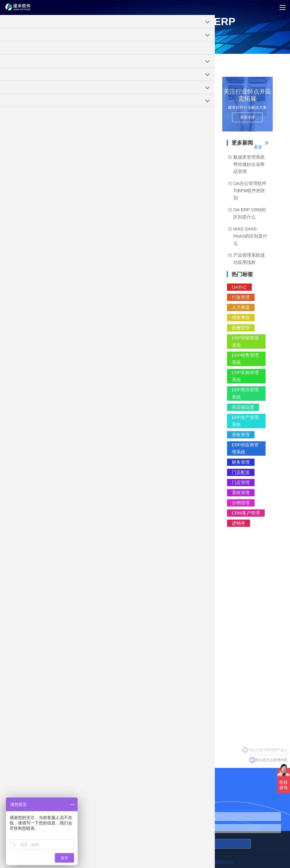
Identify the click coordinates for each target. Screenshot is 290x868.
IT (198, 223)
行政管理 (241, 297)
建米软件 (103, 161)
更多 (258, 147)
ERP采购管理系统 (245, 376)
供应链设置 (243, 407)
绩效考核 (241, 317)
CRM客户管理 (246, 513)
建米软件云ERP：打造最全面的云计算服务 (123, 744)
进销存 (239, 523)
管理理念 (84, 62)
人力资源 (241, 307)
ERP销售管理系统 (245, 359)
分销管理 (241, 503)
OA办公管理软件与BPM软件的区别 (250, 190)
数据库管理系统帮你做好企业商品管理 (249, 164)
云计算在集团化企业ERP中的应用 (114, 727)
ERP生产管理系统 (245, 421)
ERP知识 (66, 62)
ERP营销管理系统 (245, 341)
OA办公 (240, 287)
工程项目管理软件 (14, 62)
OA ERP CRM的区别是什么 (250, 213)
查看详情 (247, 117)
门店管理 (241, 482)
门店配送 (241, 472)
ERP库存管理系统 (245, 393)
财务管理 (241, 462)
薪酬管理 (241, 328)
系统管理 (241, 493)
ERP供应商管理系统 (245, 448)
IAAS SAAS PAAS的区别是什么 (250, 236)
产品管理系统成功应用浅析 (249, 259)
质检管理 (241, 435)
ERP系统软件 (44, 62)
